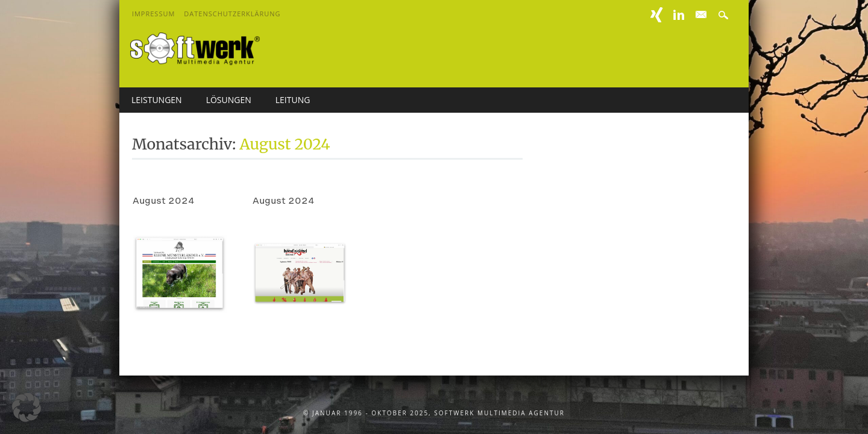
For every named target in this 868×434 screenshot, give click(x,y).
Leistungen (157, 100)
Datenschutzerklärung (232, 14)
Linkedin (679, 15)
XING (657, 15)
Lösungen (229, 100)
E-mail (702, 15)
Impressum (153, 14)
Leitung (293, 100)
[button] (27, 407)
